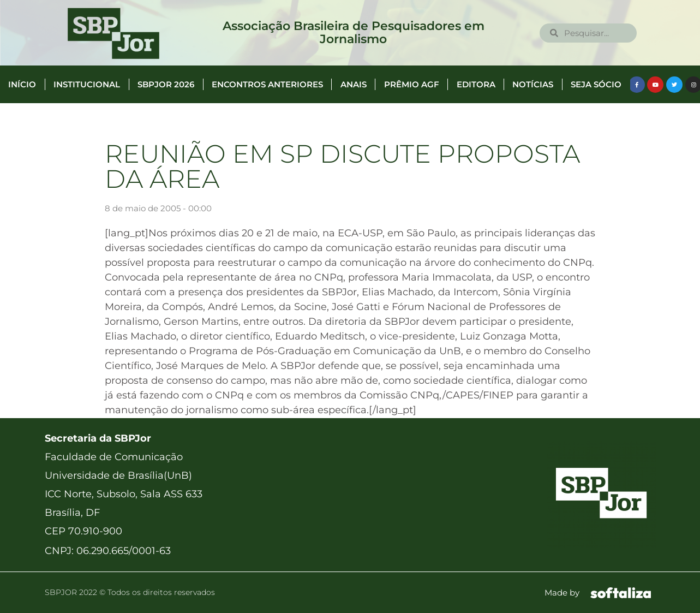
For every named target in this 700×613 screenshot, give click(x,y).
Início (22, 84)
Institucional (87, 84)
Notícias (533, 84)
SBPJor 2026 (166, 84)
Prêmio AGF (412, 84)
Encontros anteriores (267, 84)
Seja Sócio (596, 84)
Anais (354, 84)
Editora (476, 84)
